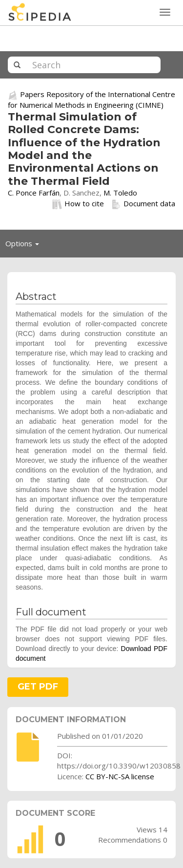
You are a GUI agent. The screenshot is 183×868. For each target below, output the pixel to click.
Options (25, 246)
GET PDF (38, 687)
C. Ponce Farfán (34, 193)
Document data (143, 204)
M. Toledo (120, 193)
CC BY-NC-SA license (120, 776)
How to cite (78, 204)
